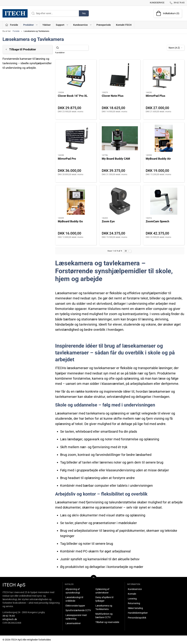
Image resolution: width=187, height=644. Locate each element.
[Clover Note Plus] (120, 76)
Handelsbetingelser (138, 613)
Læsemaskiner (73, 623)
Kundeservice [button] (83, 25)
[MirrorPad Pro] (76, 138)
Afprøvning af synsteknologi (73, 591)
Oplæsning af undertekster (102, 591)
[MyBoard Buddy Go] (76, 201)
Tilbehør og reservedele (107, 622)
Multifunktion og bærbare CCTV (104, 616)
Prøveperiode (104, 25)
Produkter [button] (31, 25)
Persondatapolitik (137, 618)
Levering (132, 599)
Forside (16, 31)
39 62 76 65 (9, 616)
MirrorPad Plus (155, 96)
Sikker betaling (135, 608)
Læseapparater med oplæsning (76, 617)
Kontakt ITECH (124, 25)
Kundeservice (157, 3)
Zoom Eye (108, 221)
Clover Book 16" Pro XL (73, 96)
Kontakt (132, 594)
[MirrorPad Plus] (164, 76)
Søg (84, 13)
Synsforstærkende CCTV (78, 610)
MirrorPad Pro (67, 159)
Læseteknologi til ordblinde (74, 599)
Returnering (134, 603)
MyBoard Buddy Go (70, 221)
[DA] (15, 13)
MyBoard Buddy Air (158, 159)
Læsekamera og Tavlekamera (104, 607)
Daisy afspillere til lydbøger (104, 599)
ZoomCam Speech (158, 221)
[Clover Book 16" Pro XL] (76, 76)
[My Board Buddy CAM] (120, 138)
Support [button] (62, 25)
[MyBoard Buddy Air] (164, 138)
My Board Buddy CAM (116, 159)
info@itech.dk (10, 619)
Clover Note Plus (113, 96)
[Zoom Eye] (120, 201)
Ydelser (47, 25)
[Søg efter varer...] (74, 48)
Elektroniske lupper (75, 606)
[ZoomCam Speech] (164, 201)
